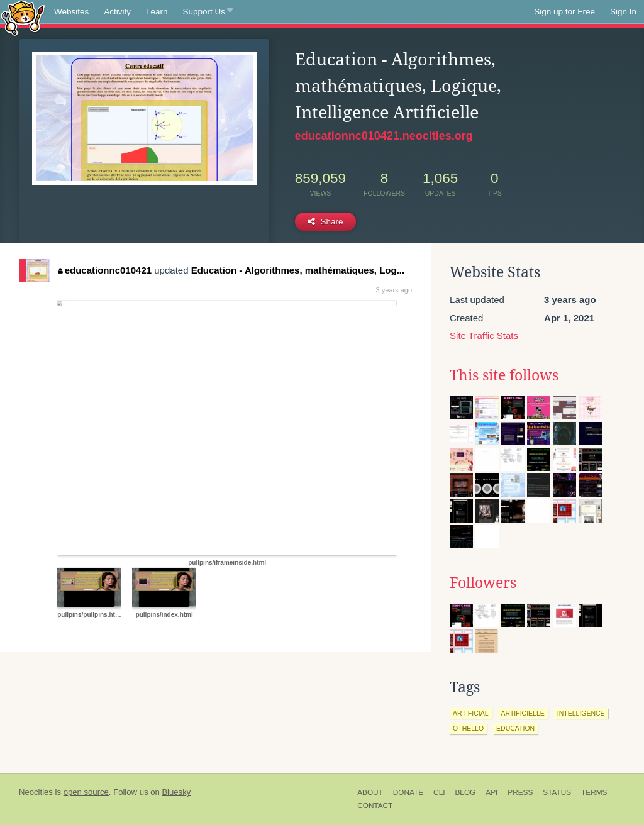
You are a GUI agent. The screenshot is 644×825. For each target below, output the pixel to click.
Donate (408, 792)
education (515, 728)
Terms (594, 792)
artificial (470, 713)
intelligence (581, 713)
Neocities (36, 792)
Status (557, 792)
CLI (439, 792)
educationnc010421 (105, 270)
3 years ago (394, 290)
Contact (375, 806)
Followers (483, 583)
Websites (71, 12)
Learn (157, 12)
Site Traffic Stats (484, 335)
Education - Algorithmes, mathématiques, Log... (298, 270)
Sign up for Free (564, 12)
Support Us (208, 12)
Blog (465, 792)
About (370, 792)
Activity (117, 12)
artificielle (523, 713)
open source (86, 792)
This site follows (504, 375)
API (491, 792)
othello (468, 728)
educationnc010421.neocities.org (384, 136)
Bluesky (176, 792)
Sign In (623, 12)
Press (520, 792)
